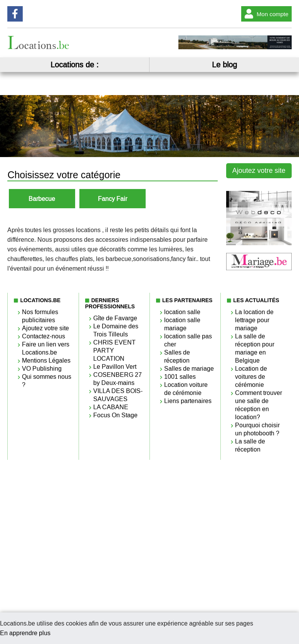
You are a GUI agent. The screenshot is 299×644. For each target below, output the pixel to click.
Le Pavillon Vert (115, 367)
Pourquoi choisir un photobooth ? (257, 429)
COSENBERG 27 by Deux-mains (118, 379)
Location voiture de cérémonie (186, 389)
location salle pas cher (188, 340)
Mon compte (265, 14)
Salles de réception (177, 356)
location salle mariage (182, 324)
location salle (182, 312)
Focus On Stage (115, 415)
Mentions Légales (46, 360)
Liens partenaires (188, 401)
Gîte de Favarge (115, 318)
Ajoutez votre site (259, 171)
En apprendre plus (25, 633)
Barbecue (42, 199)
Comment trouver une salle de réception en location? (259, 405)
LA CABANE (111, 407)
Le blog (224, 65)
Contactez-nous (44, 336)
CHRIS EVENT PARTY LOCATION (114, 350)
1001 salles (180, 377)
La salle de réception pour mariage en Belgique (255, 348)
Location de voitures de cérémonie (251, 377)
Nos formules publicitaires (40, 316)
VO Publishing (42, 369)
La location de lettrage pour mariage (254, 320)
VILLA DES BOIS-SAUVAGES (118, 395)
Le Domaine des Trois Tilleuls (116, 330)
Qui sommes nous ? (47, 381)
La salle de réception (250, 445)
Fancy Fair (113, 199)
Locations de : (75, 65)
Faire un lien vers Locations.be (46, 348)
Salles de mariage (189, 369)
